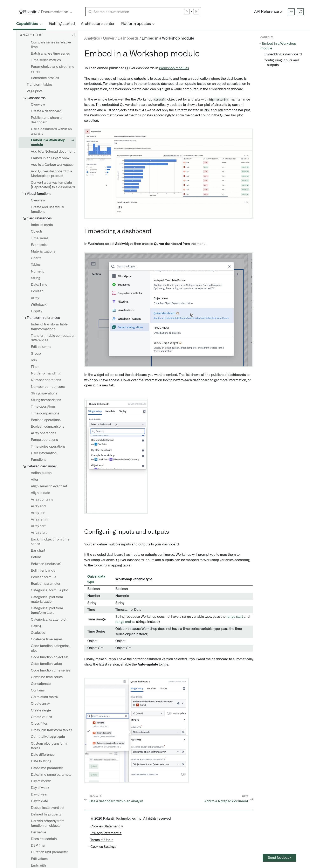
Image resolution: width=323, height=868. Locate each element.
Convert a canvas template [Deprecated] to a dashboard (53, 185)
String (36, 278)
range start (235, 617)
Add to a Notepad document (53, 152)
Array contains (42, 500)
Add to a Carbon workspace (52, 165)
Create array (40, 704)
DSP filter (38, 846)
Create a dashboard (46, 111)
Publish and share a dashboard (46, 120)
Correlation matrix (45, 697)
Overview (38, 105)
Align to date (40, 493)
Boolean (37, 291)
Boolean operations (46, 420)
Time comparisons (45, 413)
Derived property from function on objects (48, 823)
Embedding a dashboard (283, 54)
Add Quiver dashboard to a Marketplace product (51, 174)
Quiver (109, 39)
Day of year (39, 794)
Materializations (43, 252)
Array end (38, 506)
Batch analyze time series (50, 54)
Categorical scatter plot (49, 620)
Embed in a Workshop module (48, 143)
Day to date (39, 801)
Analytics (92, 39)
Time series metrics (46, 60)
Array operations (43, 433)
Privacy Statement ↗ (106, 833)
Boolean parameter (46, 584)
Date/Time (39, 285)
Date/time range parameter (52, 775)
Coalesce (38, 633)
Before (36, 557)
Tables (36, 265)
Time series (40, 238)
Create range (41, 710)
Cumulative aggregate (48, 737)
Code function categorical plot (51, 648)
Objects (37, 232)
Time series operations (48, 447)
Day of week (40, 788)
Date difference (43, 755)
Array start (39, 533)
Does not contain (44, 839)
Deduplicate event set (48, 808)
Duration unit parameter (49, 852)
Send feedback (280, 858)
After (35, 480)
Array (35, 298)
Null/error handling (46, 373)
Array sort (38, 526)
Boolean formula (44, 577)
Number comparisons (48, 387)
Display (36, 311)
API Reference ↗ (268, 12)
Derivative (39, 832)
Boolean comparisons (48, 427)
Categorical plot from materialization (47, 599)
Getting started (62, 24)
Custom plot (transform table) (49, 746)
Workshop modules (174, 68)
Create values (41, 717)
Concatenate (41, 684)
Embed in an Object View (50, 158)
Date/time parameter (47, 768)
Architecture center (98, 24)
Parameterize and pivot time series (53, 69)
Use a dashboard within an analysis (51, 131)
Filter (35, 367)
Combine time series (47, 677)
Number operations (46, 380)
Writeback (39, 305)
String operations (44, 393)
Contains (38, 690)
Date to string (41, 761)
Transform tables (40, 85)
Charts (36, 258)
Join (34, 360)
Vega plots (35, 91)
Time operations (43, 407)
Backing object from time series (50, 542)
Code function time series (51, 670)
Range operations (44, 440)
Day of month (41, 781)
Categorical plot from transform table (47, 611)
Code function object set (50, 657)
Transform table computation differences (53, 338)
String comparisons (46, 400)
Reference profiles (45, 78)
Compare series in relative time (51, 45)
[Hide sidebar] (73, 35)
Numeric (38, 271)
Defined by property (46, 814)
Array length (40, 519)
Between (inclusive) (46, 564)
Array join (38, 513)
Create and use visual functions (47, 209)
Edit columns (41, 347)
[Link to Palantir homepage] (28, 12)
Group (36, 354)
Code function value (46, 664)
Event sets (39, 245)
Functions (39, 460)
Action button (41, 473)
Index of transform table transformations (49, 327)
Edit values (39, 859)
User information (44, 453)
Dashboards (128, 39)
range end (123, 622)
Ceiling (36, 626)
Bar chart (38, 551)
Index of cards (42, 225)
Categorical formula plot (49, 590)
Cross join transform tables (51, 730)
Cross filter (39, 724)
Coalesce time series (47, 639)
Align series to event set (49, 486)
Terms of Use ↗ (102, 840)
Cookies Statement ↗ (107, 826)
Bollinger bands (43, 571)
